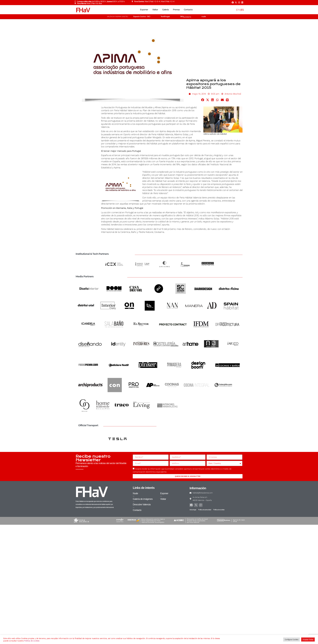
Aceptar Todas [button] (308, 639)
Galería (165, 10)
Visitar (155, 10)
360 (186, 16)
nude (204, 16)
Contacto (188, 10)
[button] (203, 100)
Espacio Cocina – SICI (142, 16)
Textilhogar (165, 16)
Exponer (144, 10)
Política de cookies (32, 641)
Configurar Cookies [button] (292, 639)
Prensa (176, 10)
